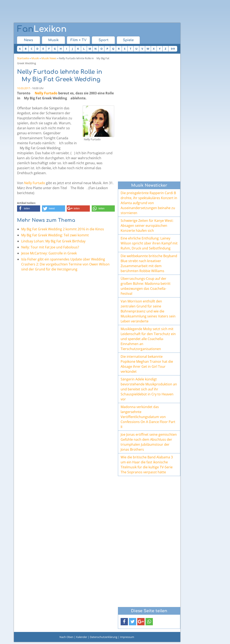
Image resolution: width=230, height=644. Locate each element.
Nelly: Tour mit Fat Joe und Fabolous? (50, 247)
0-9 (173, 49)
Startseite (23, 58)
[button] (29, 208)
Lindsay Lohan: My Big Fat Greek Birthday (53, 241)
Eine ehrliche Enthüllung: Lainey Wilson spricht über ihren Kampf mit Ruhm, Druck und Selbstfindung (149, 243)
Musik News (49, 58)
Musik (53, 40)
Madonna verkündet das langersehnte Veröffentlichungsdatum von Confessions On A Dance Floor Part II (148, 417)
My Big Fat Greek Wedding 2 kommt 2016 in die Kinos (63, 229)
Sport (103, 40)
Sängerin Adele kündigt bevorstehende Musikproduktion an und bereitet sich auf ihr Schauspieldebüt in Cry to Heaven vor (149, 389)
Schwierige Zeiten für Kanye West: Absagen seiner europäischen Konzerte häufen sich (147, 226)
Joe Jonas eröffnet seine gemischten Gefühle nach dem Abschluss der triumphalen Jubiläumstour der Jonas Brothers (149, 442)
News (28, 40)
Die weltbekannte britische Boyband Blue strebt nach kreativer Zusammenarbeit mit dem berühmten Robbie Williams (149, 263)
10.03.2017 (23, 88)
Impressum (127, 637)
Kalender (82, 637)
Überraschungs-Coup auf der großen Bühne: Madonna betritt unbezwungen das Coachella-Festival (146, 286)
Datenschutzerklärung (104, 637)
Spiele (128, 40)
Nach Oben (66, 637)
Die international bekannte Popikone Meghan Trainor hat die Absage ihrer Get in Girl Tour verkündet (147, 364)
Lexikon (42, 29)
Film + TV (79, 40)
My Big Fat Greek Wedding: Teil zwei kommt (55, 235)
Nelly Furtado (46, 93)
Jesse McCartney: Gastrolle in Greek (49, 253)
